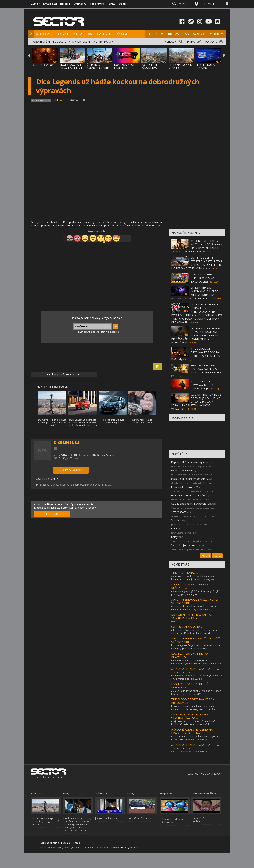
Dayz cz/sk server (182, 470)
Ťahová (74, 458)
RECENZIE (62, 34)
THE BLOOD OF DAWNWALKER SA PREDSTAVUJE (202, 385)
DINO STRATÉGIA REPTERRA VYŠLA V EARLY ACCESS (203, 278)
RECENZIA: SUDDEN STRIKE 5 (180, 66)
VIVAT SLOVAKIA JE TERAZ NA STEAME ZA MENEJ (71, 68)
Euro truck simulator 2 (184, 487)
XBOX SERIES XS (167, 34)
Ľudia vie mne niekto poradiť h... (190, 479)
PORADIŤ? (211, 42)
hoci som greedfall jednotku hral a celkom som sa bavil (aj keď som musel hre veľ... (196, 647)
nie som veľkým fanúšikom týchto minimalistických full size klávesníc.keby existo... (197, 662)
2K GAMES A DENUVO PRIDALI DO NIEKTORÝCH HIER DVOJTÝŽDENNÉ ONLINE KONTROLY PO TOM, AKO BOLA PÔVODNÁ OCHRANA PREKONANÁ (197, 313)
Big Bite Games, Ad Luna (102, 455)
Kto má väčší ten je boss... (142, 818)
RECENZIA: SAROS (43, 65)
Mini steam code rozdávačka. (189, 495)
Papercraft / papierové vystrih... (190, 462)
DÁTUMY (109, 42)
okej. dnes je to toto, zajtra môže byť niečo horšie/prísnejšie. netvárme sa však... (194, 723)
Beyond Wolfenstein (107, 818)
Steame (137, 225)
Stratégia (64, 458)
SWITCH (199, 34)
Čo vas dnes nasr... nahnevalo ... (190, 504)
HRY (90, 34)
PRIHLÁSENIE (208, 4)
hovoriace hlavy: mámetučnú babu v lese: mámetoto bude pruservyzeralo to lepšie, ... (194, 708)
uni (60, 100)
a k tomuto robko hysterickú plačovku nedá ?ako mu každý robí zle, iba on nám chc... (195, 632)
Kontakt (76, 843)
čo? (173, 622)
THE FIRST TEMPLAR (184, 573)
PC (149, 34)
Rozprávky (97, 4)
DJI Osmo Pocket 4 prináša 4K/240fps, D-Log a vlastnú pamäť (46, 821)
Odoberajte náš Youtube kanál (64, 374)
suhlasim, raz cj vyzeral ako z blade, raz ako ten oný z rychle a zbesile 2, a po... (197, 677)
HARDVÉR (104, 34)
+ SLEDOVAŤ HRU (71, 470)
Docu (122, 4)
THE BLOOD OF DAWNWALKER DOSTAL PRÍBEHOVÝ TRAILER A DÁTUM (196, 354)
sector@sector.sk (130, 848)
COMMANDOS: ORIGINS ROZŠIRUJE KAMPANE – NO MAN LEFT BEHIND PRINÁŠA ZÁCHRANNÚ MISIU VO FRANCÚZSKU (196, 335)
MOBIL (215, 34)
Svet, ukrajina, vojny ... (184, 545)
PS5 (186, 34)
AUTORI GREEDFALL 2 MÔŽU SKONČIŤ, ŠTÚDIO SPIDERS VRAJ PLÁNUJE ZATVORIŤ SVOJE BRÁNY (197, 246)
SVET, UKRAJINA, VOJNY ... (187, 627)
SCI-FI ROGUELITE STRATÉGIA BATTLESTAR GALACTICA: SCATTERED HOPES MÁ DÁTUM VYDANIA (197, 263)
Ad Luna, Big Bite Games (74, 455)
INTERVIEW (74, 42)
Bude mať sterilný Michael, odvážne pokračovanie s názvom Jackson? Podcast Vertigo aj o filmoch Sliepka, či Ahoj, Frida (78, 824)
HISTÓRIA (46, 42)
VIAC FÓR (217, 556)
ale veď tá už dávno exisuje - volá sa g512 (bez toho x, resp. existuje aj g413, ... (196, 692)
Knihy (174, 528)
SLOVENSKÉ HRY (93, 42)
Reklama (65, 843)
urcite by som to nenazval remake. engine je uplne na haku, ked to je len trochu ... (195, 738)
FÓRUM (121, 34)
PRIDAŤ (192, 42)
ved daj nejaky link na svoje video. (190, 752)
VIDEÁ (78, 34)
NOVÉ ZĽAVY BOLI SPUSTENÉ (125, 66)
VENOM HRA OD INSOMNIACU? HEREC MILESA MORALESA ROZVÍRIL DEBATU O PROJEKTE (195, 293)
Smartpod (50, 4)
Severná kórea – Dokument (201, 820)
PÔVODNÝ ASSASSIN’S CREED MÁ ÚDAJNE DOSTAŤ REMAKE (192, 731)
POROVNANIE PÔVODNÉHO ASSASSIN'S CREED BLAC (152, 69)
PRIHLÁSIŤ (52, 514)
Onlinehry (80, 4)
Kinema (65, 4)
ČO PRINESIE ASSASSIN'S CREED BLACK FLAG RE (98, 68)
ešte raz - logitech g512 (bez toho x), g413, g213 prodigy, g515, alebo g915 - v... (196, 593)
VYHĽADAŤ (171, 42)
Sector (35, 4)
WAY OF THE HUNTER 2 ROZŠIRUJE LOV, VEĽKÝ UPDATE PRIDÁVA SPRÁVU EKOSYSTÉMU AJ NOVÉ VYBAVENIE (196, 402)
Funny (111, 4)
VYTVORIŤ (205, 556)
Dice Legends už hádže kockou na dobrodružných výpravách (69, 485)
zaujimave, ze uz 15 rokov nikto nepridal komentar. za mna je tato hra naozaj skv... (194, 578)
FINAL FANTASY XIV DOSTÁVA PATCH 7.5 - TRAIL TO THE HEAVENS (206, 369)
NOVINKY (43, 34)
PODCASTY (60, 42)
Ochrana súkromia (50, 843)
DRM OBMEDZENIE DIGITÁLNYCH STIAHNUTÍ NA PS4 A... (192, 616)
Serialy (175, 520)
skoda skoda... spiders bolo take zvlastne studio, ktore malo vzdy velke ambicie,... (194, 608)
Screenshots (179, 512)
